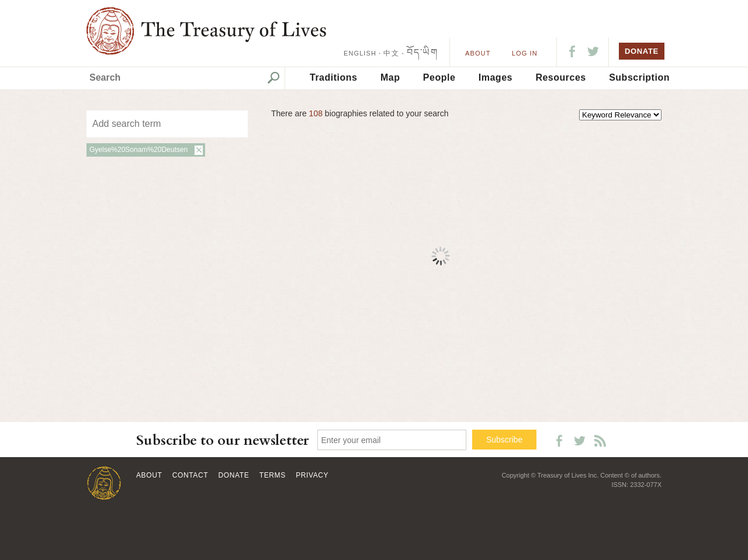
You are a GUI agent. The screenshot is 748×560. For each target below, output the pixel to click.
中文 (391, 53)
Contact (190, 475)
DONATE (642, 51)
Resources (560, 77)
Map (390, 77)
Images (496, 77)
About (478, 53)
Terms (273, 475)
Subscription (639, 77)
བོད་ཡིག (422, 52)
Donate (234, 475)
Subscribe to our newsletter (223, 440)
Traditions (333, 77)
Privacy (312, 475)
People (439, 77)
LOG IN (525, 53)
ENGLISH (360, 53)
